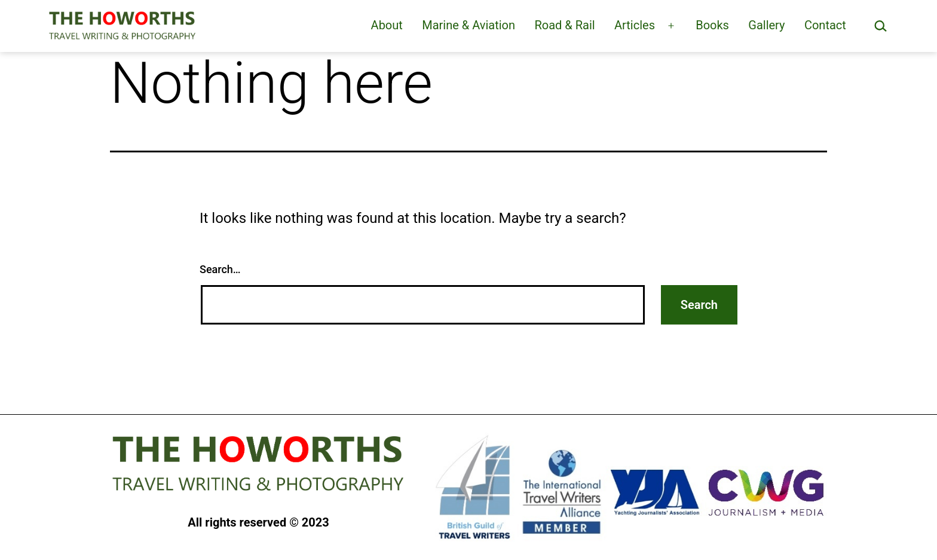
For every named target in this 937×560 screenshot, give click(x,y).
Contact (825, 25)
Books (712, 25)
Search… (220, 269)
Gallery (766, 25)
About (387, 25)
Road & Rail (564, 25)
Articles (635, 25)
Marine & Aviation (468, 25)
